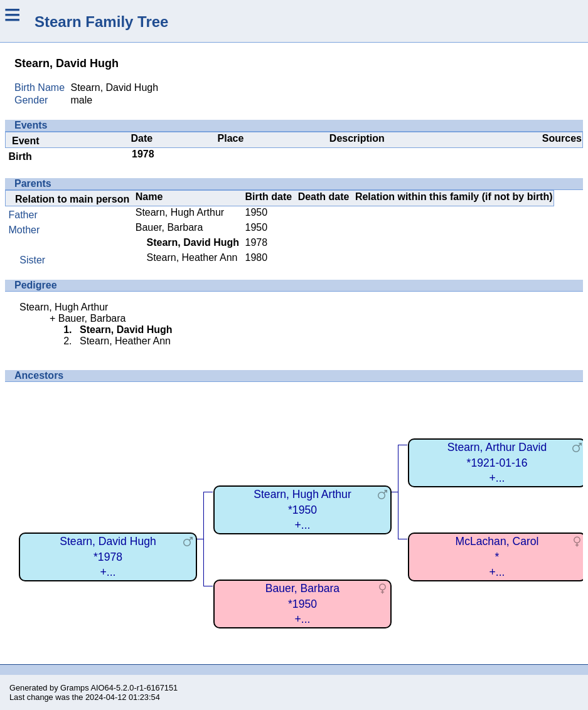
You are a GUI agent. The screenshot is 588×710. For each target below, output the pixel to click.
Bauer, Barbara (169, 227)
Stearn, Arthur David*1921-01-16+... (497, 463)
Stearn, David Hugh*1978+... (108, 557)
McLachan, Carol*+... (497, 557)
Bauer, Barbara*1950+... (302, 604)
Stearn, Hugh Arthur (180, 212)
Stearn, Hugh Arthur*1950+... (302, 510)
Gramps (75, 688)
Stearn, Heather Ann (192, 257)
